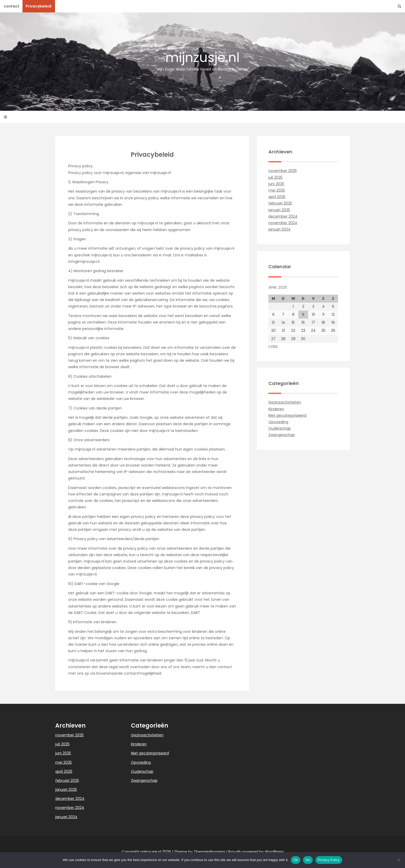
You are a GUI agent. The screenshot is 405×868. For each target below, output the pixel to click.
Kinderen (276, 409)
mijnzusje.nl (202, 60)
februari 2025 (280, 203)
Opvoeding (278, 422)
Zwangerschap (282, 435)
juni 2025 (276, 184)
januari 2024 (279, 229)
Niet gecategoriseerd (287, 415)
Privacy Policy (329, 860)
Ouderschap (280, 428)
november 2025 (283, 171)
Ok (296, 860)
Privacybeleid (38, 6)
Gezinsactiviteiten (285, 402)
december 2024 (283, 216)
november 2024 (283, 223)
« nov (273, 346)
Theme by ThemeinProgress (200, 852)
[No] (399, 860)
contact (11, 6)
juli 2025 (275, 177)
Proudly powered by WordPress (256, 852)
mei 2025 (277, 190)
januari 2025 (279, 210)
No (308, 860)
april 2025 (277, 197)
